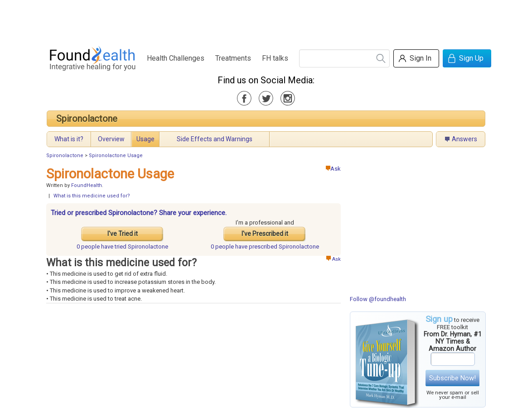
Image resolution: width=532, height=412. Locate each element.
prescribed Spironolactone (265, 247)
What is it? (69, 139)
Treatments (233, 58)
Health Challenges (176, 58)
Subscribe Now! (452, 378)
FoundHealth (87, 185)
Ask (333, 169)
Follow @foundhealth (378, 299)
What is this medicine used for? (92, 196)
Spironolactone (87, 119)
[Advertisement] (266, 20)
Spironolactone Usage (116, 156)
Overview (111, 139)
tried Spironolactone (122, 247)
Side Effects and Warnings (215, 139)
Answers (464, 139)
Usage (145, 139)
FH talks (275, 58)
